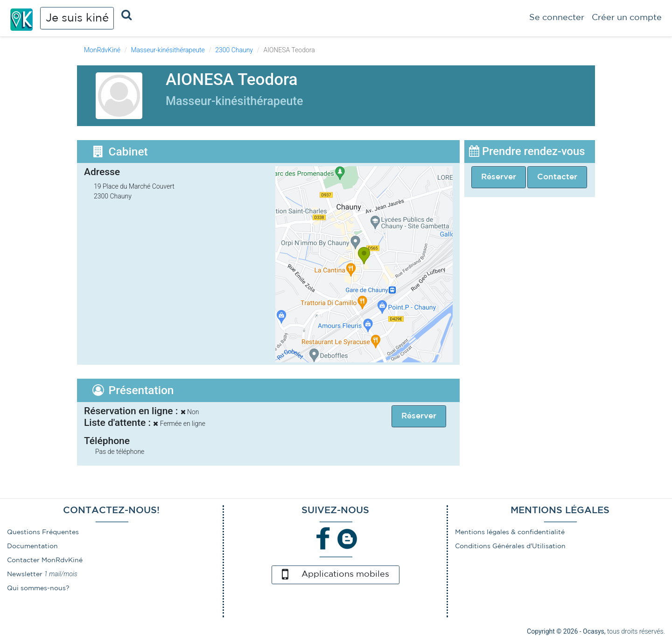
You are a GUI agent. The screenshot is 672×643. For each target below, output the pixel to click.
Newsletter (25, 574)
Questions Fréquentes (43, 532)
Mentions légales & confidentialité (510, 532)
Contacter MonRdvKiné (45, 560)
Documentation (32, 546)
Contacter (557, 177)
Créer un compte (627, 18)
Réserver (499, 177)
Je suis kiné (77, 18)
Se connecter (557, 18)
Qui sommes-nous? (38, 588)
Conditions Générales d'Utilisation (510, 546)
